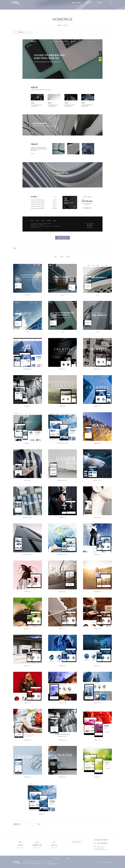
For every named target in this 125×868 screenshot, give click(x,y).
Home (111, 4)
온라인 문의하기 (77, 842)
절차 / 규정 (89, 5)
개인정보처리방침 (26, 864)
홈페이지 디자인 (76, 5)
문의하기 (100, 5)
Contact (111, 6)
